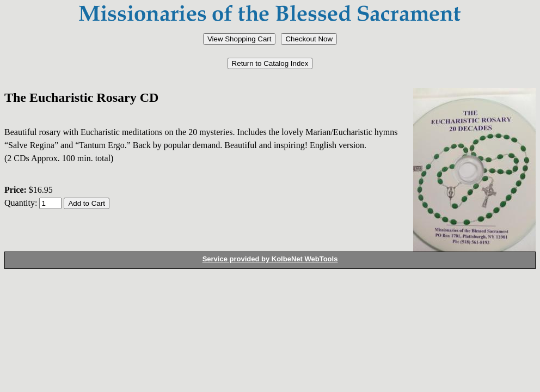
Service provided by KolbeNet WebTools (270, 259)
